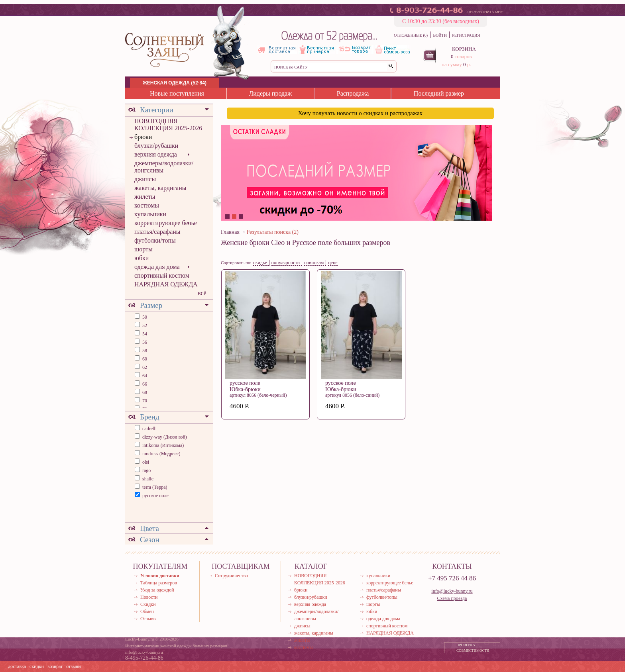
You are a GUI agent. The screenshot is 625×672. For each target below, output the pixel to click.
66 (144, 384)
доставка (17, 666)
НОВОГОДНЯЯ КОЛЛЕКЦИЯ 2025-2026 (168, 124)
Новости (149, 597)
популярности (286, 263)
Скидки (148, 604)
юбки (142, 258)
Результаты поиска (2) (273, 232)
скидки (37, 666)
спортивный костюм (162, 275)
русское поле (155, 496)
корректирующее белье (166, 223)
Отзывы (148, 619)
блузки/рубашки (156, 146)
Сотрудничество (231, 576)
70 (144, 401)
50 (144, 317)
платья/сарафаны (157, 232)
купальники (150, 214)
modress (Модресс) (161, 454)
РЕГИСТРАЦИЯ (466, 35)
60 (144, 359)
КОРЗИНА (464, 49)
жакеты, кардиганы (160, 188)
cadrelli (149, 429)
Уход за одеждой (157, 590)
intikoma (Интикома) (163, 445)
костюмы (147, 205)
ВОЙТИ (440, 35)
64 (144, 376)
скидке (260, 263)
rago (146, 470)
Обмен (147, 611)
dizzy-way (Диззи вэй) (165, 437)
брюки (143, 137)
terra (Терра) (155, 487)
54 (144, 334)
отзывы (74, 666)
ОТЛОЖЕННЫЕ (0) (411, 35)
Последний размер (439, 93)
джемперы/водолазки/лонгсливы (164, 167)
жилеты (145, 197)
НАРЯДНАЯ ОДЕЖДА (166, 284)
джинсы (145, 179)
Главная (230, 232)
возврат (55, 666)
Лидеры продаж (270, 93)
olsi (146, 462)
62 (144, 367)
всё (202, 293)
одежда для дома (157, 267)
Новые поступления (177, 93)
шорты (143, 249)
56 (144, 342)
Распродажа (353, 93)
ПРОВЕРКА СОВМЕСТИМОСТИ (473, 648)
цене (333, 263)
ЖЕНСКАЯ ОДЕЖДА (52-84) (175, 83)
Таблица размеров (159, 583)
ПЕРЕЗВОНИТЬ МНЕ (485, 12)
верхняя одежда (156, 154)
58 (144, 351)
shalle (148, 479)
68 (144, 392)
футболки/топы (155, 240)
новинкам (314, 263)
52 (144, 325)
